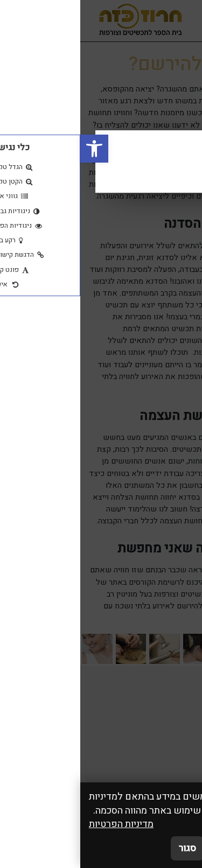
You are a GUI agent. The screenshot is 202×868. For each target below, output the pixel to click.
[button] (14, 149)
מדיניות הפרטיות (41, 824)
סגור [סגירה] (107, 848)
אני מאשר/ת (161, 848)
